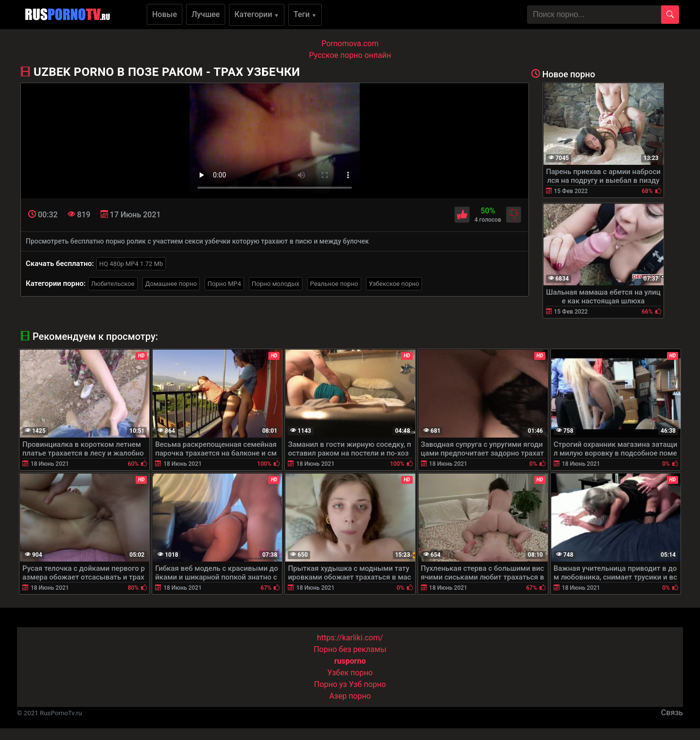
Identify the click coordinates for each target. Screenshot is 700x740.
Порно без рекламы (350, 649)
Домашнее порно (171, 284)
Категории (257, 14)
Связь (672, 713)
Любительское (113, 284)
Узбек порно (350, 673)
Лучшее (206, 14)
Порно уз (331, 684)
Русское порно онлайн (350, 55)
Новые (165, 14)
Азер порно (350, 696)
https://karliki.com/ (350, 638)
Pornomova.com (350, 44)
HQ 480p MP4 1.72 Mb (131, 264)
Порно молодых (276, 284)
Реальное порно (334, 284)
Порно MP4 (224, 284)
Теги (305, 14)
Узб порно (367, 684)
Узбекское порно (394, 284)
